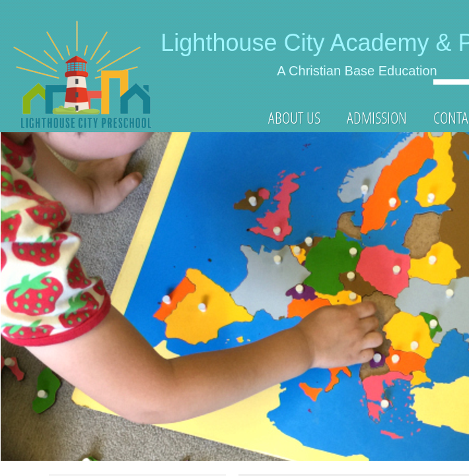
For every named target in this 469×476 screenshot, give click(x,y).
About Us (294, 117)
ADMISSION (377, 117)
